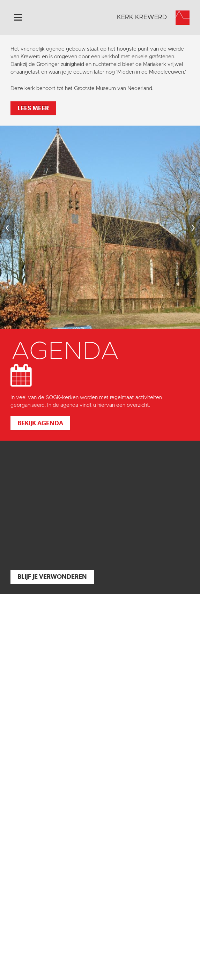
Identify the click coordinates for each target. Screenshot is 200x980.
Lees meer (33, 108)
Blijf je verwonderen (52, 577)
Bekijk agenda (40, 423)
